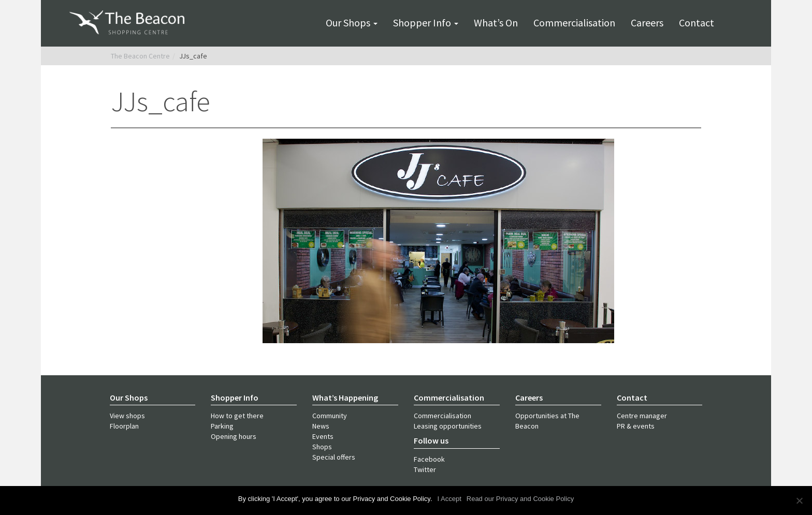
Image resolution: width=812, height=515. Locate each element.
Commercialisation (574, 23)
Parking (222, 426)
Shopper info (426, 23)
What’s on (496, 23)
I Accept (450, 499)
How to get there (237, 416)
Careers (647, 23)
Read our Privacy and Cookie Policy (520, 499)
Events (323, 436)
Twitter (425, 469)
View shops (127, 416)
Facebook (429, 459)
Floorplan (124, 426)
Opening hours (234, 436)
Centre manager (642, 416)
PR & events (636, 426)
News (321, 426)
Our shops (352, 23)
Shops (322, 447)
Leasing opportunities (448, 426)
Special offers (334, 457)
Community (330, 416)
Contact (697, 23)
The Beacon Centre (140, 56)
